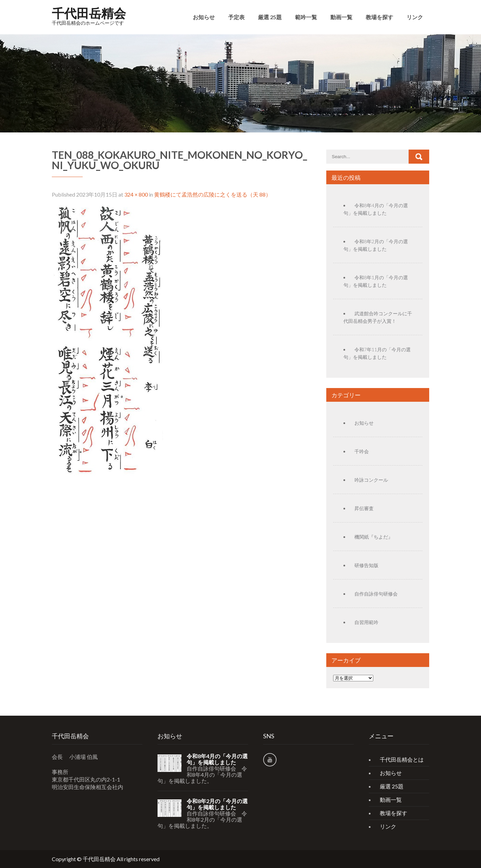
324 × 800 (136, 194)
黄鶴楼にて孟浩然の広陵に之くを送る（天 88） (213, 194)
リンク (415, 17)
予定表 (236, 17)
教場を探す (379, 17)
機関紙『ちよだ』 (374, 537)
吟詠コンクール (371, 480)
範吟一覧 (306, 17)
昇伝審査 (364, 508)
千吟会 (362, 451)
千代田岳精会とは (402, 759)
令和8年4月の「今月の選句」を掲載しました (217, 759)
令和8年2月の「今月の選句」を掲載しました (217, 804)
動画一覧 (341, 17)
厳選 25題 (270, 17)
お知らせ (204, 17)
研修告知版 (366, 565)
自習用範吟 (366, 622)
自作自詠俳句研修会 (376, 594)
